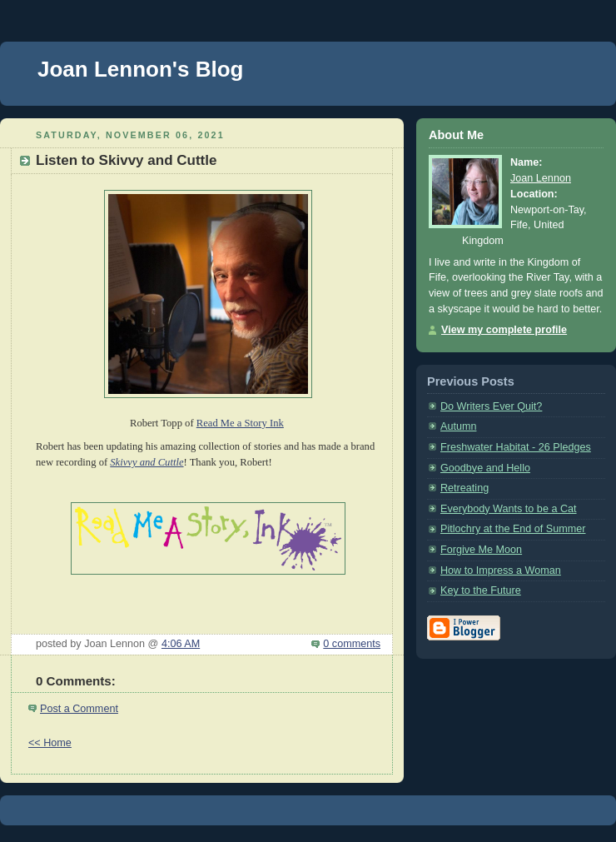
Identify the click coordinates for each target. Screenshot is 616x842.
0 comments (352, 644)
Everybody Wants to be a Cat (509, 509)
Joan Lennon (541, 178)
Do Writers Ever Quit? (491, 406)
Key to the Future (481, 590)
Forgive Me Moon (481, 550)
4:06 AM (181, 644)
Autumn (458, 426)
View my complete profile (504, 330)
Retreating (464, 488)
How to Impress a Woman (501, 570)
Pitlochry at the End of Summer (513, 529)
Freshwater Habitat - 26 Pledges (516, 447)
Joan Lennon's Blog (140, 69)
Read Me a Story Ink (240, 423)
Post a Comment (79, 709)
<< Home (50, 743)
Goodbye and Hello (485, 468)
